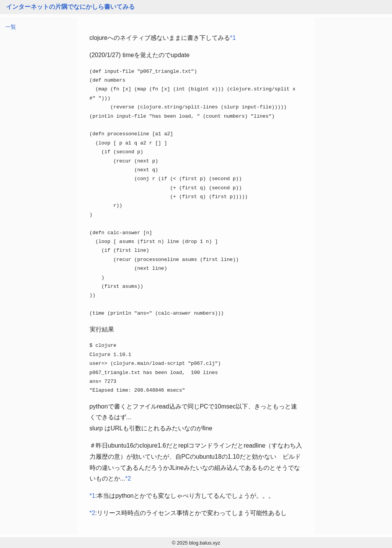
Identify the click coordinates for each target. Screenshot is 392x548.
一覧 (11, 27)
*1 (233, 38)
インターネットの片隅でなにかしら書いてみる (70, 7)
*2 (128, 478)
